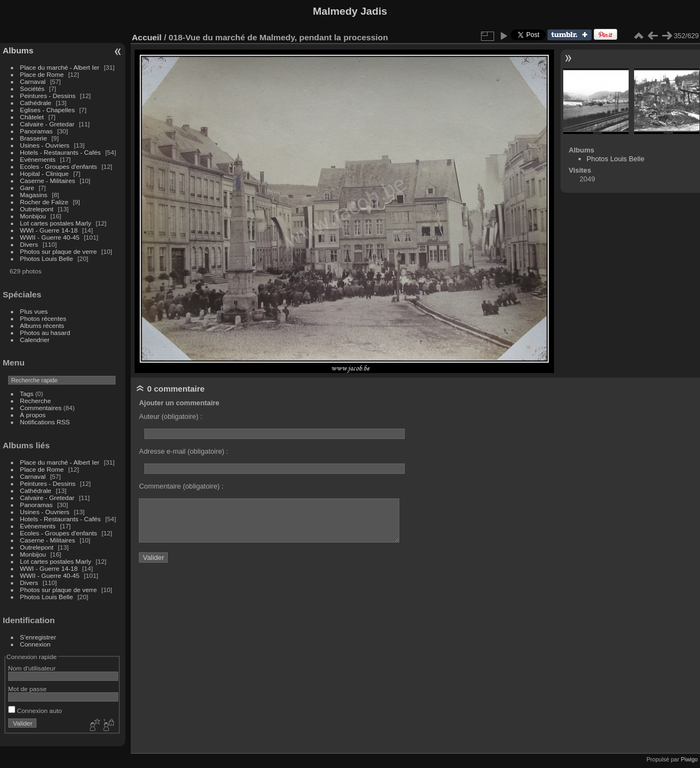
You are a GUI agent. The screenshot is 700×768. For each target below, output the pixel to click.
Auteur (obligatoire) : (171, 416)
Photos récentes (43, 318)
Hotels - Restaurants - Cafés (60, 152)
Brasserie (34, 138)
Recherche (36, 401)
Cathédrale (37, 103)
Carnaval (33, 81)
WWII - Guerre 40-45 (50, 237)
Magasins (34, 195)
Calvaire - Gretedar (47, 124)
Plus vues (34, 311)
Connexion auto (35, 711)
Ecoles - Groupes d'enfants (60, 166)
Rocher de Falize (45, 202)
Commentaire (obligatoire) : (181, 486)
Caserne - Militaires (48, 181)
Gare (28, 188)
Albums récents (42, 325)
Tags (27, 394)
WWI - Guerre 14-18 (50, 230)
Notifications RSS (45, 422)
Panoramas (37, 131)
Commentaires (41, 408)
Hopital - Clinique (45, 173)
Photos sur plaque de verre (60, 251)
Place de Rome (43, 74)
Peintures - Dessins (48, 96)
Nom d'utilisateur (32, 668)
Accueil (147, 37)
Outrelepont (38, 209)
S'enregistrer (38, 637)
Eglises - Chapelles (48, 110)
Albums (18, 50)
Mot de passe (28, 689)
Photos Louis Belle (47, 258)
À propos (33, 415)
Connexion (35, 644)
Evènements (39, 159)
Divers (30, 244)
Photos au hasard (45, 333)
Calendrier (35, 340)
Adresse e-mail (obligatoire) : (184, 451)
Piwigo (689, 759)
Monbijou (34, 216)
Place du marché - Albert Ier (61, 67)
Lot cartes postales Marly (56, 223)
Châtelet (32, 117)
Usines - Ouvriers (46, 145)
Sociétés (32, 89)
